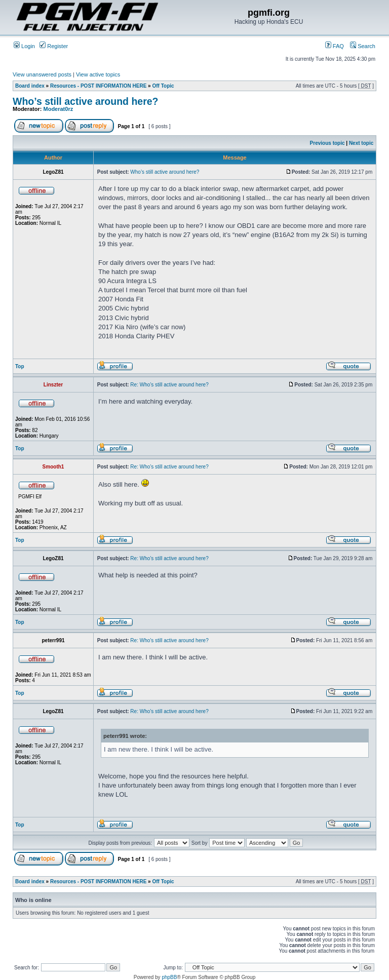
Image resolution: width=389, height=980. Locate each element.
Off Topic (163, 86)
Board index (30, 86)
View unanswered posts (42, 74)
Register (54, 46)
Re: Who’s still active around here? (169, 385)
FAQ (335, 46)
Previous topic (327, 143)
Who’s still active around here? (86, 101)
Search (363, 46)
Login (24, 46)
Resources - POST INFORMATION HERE (98, 86)
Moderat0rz (59, 109)
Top (20, 366)
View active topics (98, 74)
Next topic (361, 143)
